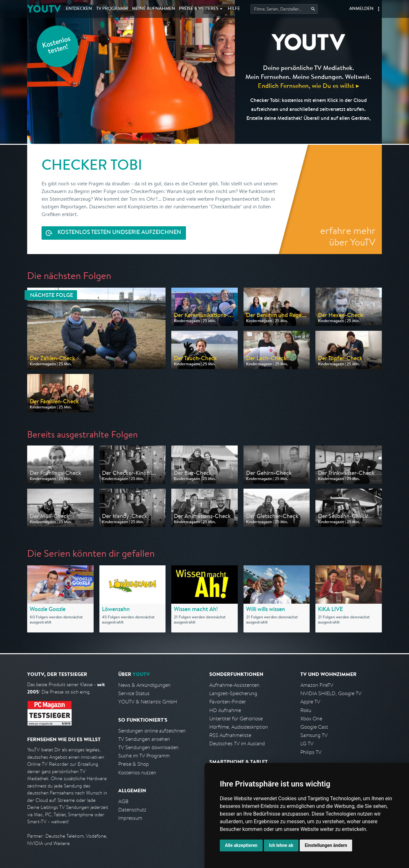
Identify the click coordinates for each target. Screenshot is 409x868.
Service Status (134, 693)
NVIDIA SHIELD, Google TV (331, 693)
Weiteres (199, 9)
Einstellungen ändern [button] (326, 845)
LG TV (307, 744)
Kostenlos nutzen (137, 773)
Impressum (130, 818)
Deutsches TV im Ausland (237, 744)
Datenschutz (132, 810)
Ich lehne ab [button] (281, 845)
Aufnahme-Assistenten (234, 685)
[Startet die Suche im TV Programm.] (284, 9)
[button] (379, 9)
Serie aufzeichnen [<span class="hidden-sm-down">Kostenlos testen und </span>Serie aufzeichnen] (119, 233)
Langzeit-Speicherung (233, 693)
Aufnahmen (154, 9)
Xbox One (311, 719)
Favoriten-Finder (228, 702)
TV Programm (112, 9)
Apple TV (310, 702)
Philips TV (311, 752)
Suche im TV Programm (144, 756)
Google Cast (314, 727)
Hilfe (234, 9)
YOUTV (44, 9)
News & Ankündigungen (144, 685)
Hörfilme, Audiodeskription (239, 727)
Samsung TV (314, 735)
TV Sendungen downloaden (148, 747)
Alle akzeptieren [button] (241, 845)
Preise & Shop (134, 764)
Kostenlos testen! (57, 46)
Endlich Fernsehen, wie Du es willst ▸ (309, 85)
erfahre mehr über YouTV (348, 236)
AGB (123, 801)
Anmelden (361, 9)
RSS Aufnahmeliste (230, 735)
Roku (306, 710)
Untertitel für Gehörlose (236, 719)
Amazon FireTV (317, 685)
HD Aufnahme (225, 710)
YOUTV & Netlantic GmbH (148, 702)
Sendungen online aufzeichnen (152, 731)
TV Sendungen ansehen (144, 739)
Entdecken (79, 9)
